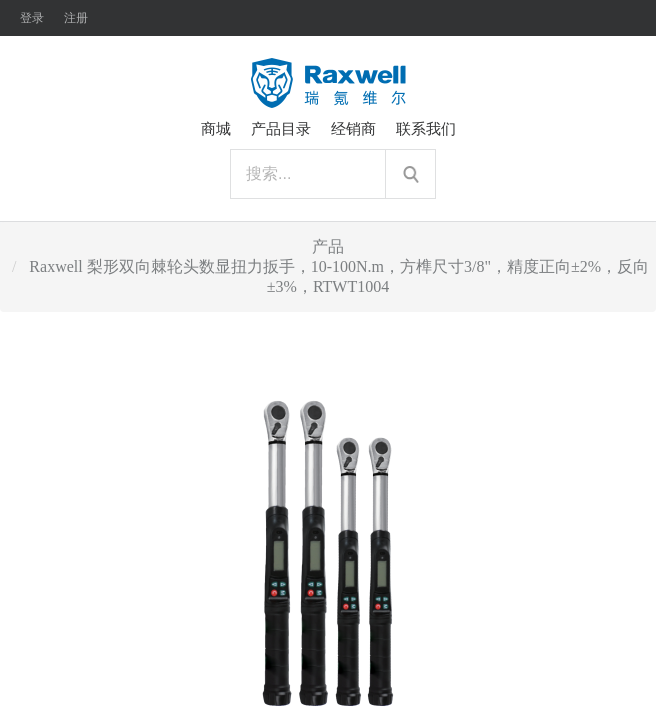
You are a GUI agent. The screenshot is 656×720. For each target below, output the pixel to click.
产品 (328, 246)
